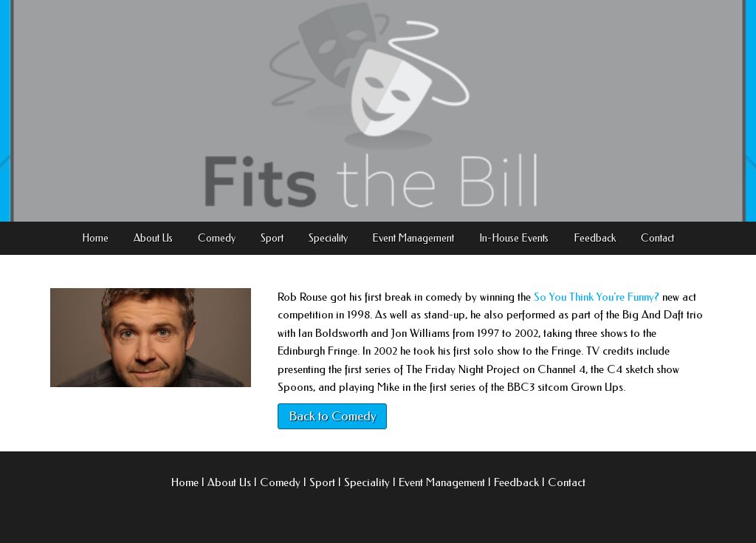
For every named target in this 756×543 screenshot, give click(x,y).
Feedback (595, 238)
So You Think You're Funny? (597, 297)
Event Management (413, 238)
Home (95, 238)
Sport (272, 238)
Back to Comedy (332, 416)
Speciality (328, 238)
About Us (153, 238)
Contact (657, 238)
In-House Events (514, 238)
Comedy (217, 238)
